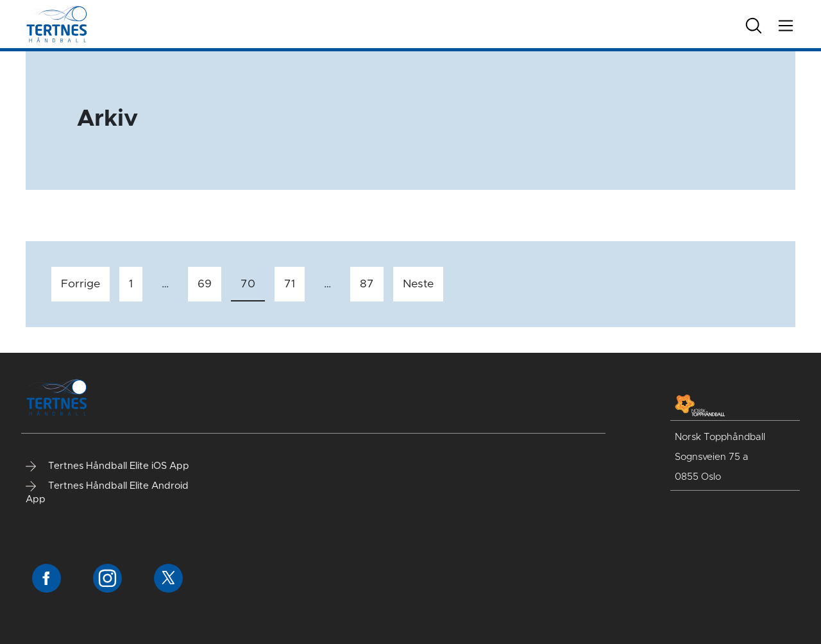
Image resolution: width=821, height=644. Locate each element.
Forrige (80, 284)
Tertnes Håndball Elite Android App (107, 493)
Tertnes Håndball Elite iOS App (107, 466)
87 (367, 284)
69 (205, 284)
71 (290, 284)
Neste (418, 284)
